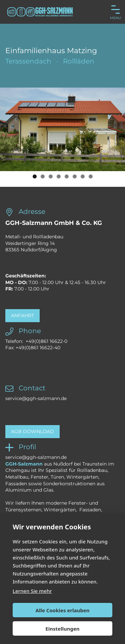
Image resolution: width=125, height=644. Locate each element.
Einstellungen (62, 629)
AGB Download (32, 431)
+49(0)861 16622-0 (46, 341)
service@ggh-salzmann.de (36, 398)
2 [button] (43, 176)
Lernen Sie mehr (32, 591)
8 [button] (91, 176)
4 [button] (59, 176)
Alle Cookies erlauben (63, 610)
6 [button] (75, 176)
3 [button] (51, 176)
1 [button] (35, 176)
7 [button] (83, 176)
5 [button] (67, 176)
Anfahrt (22, 315)
